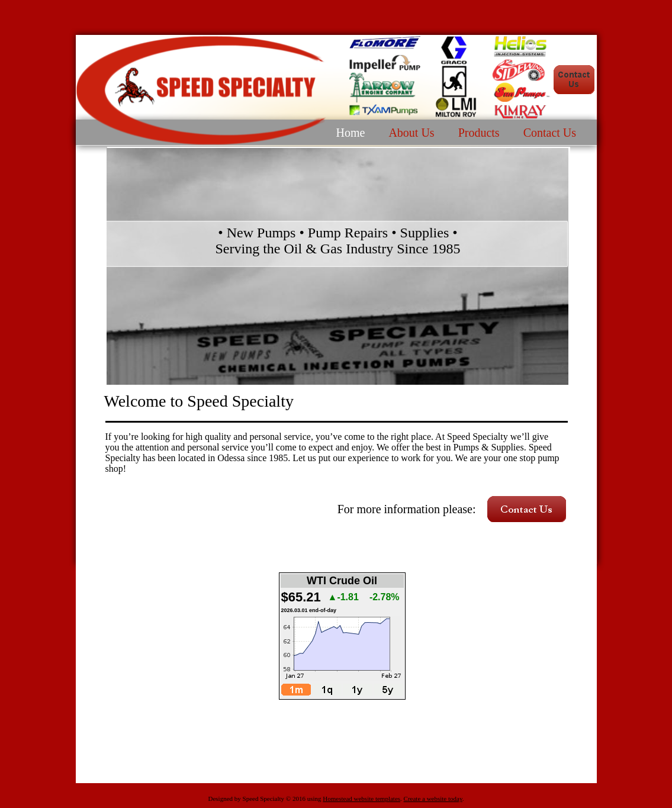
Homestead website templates (361, 799)
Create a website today (433, 799)
